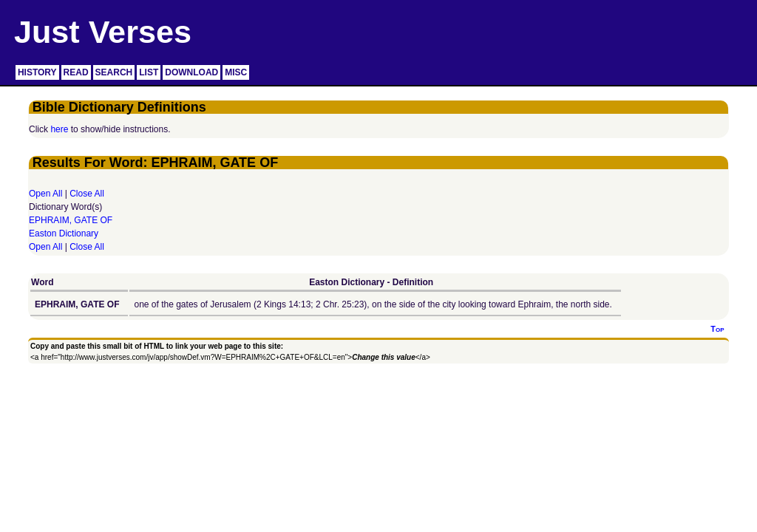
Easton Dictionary (64, 233)
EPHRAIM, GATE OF (71, 220)
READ (76, 72)
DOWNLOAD (191, 72)
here (59, 129)
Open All (45, 194)
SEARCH (114, 72)
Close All (87, 194)
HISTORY (37, 72)
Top (717, 329)
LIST (149, 72)
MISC (236, 72)
